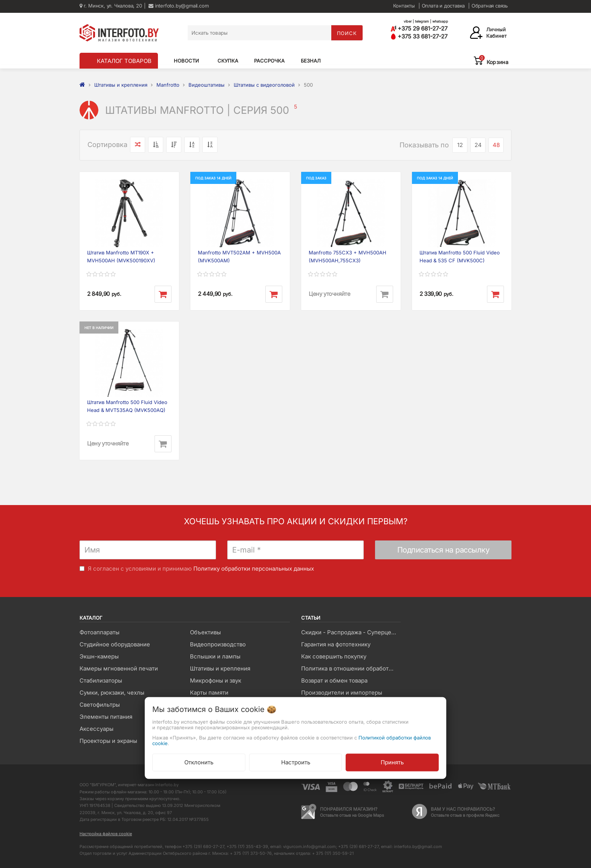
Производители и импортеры (342, 693)
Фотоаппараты (100, 632)
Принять (392, 762)
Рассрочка (269, 61)
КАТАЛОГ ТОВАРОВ (124, 61)
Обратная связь (490, 6)
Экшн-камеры (99, 656)
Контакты (404, 6)
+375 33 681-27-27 (419, 36)
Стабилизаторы (101, 680)
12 (460, 145)
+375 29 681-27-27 (419, 28)
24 (478, 145)
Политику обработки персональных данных (254, 569)
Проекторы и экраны (108, 741)
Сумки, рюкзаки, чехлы (112, 693)
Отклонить (199, 762)
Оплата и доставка (443, 6)
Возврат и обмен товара (334, 680)
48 (496, 145)
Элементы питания (106, 717)
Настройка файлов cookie (106, 834)
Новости (186, 61)
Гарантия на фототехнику (336, 644)
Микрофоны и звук (216, 680)
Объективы (205, 632)
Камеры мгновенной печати (119, 668)
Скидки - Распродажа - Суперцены (350, 632)
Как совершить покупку (334, 656)
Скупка (228, 61)
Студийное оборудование (115, 644)
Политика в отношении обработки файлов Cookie (351, 668)
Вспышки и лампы (215, 656)
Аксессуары (96, 729)
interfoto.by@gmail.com (178, 6)
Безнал (311, 61)
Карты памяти (209, 693)
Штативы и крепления (220, 668)
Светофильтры (100, 705)
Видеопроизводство (218, 644)
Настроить (296, 762)
